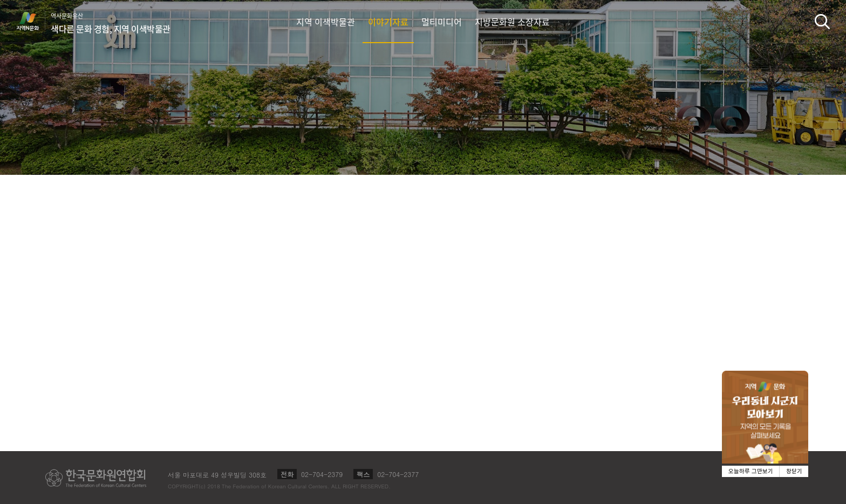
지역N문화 (33, 21)
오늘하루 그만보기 (751, 471)
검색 (822, 21)
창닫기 (794, 471)
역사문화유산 (111, 23)
